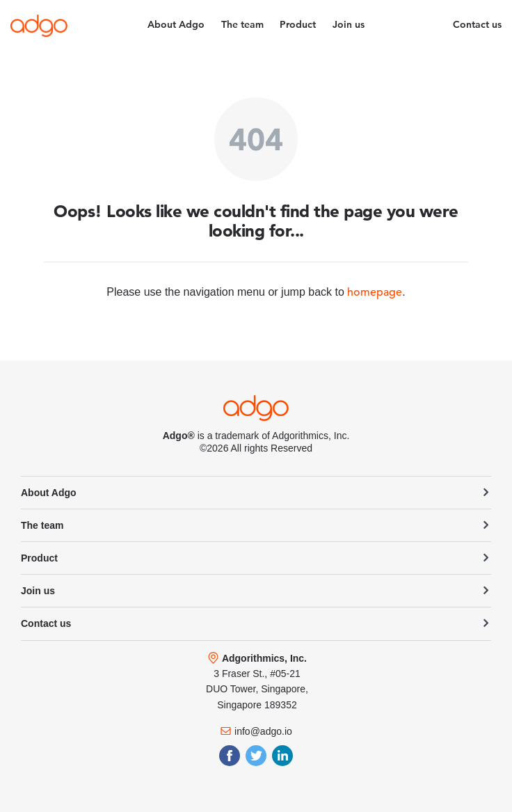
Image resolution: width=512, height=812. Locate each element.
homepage (375, 292)
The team (242, 24)
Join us (349, 24)
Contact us (477, 24)
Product (298, 24)
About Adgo (176, 24)
